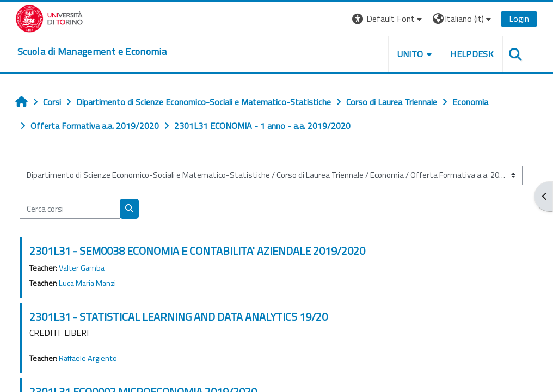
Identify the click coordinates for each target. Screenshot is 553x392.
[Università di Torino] (49, 17)
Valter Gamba (82, 268)
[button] (388, 19)
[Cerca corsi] (70, 209)
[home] (92, 52)
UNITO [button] (410, 54)
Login (519, 19)
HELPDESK (472, 54)
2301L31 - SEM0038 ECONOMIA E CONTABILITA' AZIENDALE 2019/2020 (197, 251)
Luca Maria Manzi (87, 283)
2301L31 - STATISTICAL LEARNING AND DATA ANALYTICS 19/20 (179, 317)
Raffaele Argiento (88, 358)
